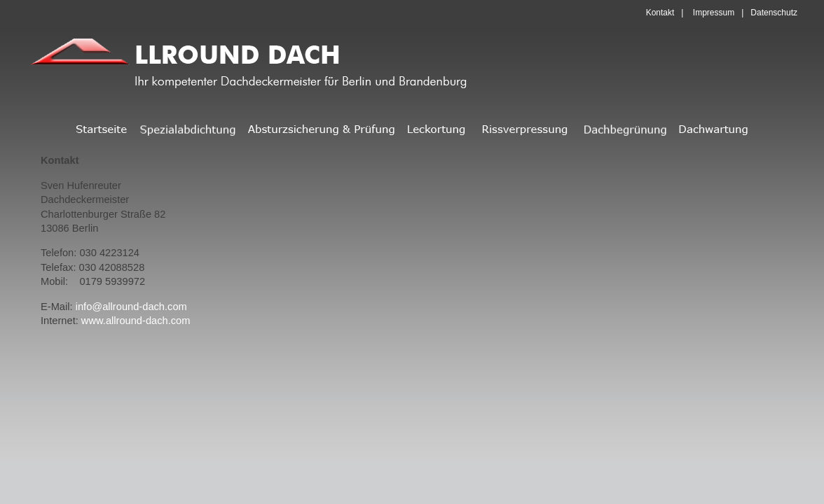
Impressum (714, 13)
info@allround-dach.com (131, 307)
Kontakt (660, 13)
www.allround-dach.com (136, 321)
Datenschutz (774, 13)
